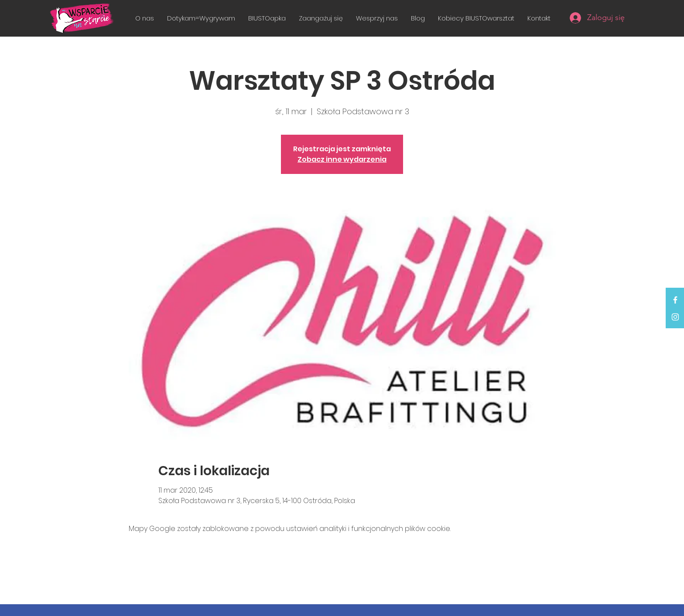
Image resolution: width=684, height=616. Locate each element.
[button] (321, 18)
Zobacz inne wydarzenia (342, 159)
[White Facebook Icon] (675, 300)
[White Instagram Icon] (675, 317)
